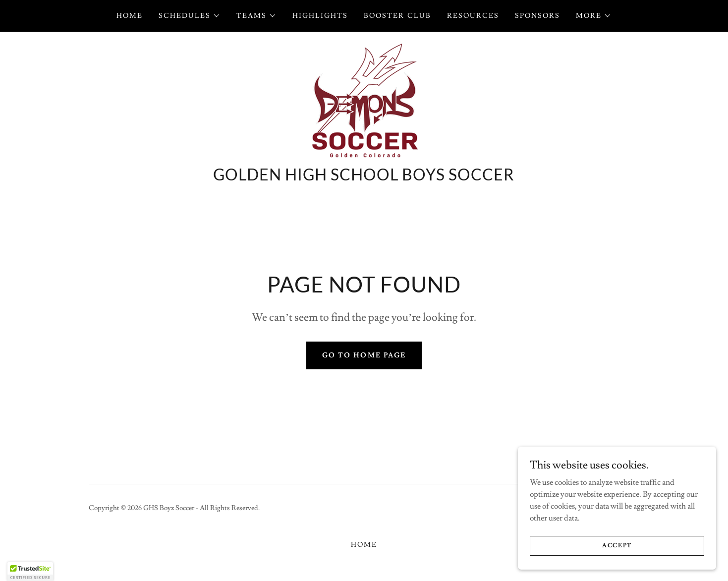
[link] (364, 100)
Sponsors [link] (537, 16)
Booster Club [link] (397, 16)
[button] (190, 16)
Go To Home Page (364, 355)
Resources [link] (473, 16)
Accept (617, 552)
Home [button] (364, 545)
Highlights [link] (320, 16)
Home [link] (130, 16)
